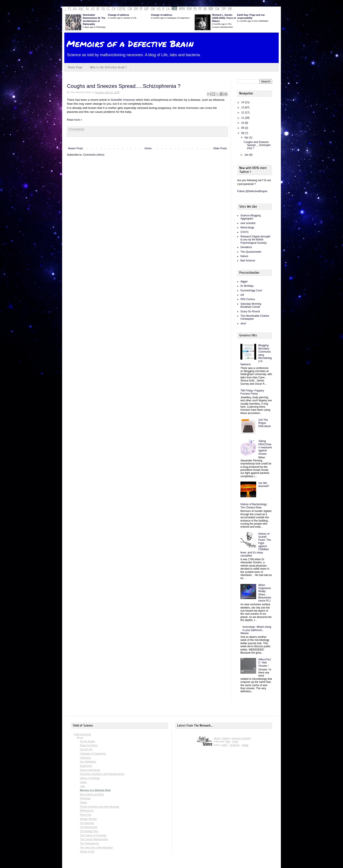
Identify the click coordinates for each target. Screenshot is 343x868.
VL (124, 9)
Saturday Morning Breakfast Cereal (251, 305)
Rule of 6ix (86, 815)
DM (136, 9)
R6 (205, 9)
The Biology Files (89, 831)
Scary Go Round (250, 311)
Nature (244, 256)
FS (70, 9)
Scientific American (123, 100)
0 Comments (77, 129)
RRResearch (87, 811)
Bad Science (248, 261)
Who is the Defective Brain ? (108, 67)
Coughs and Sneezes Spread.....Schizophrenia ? (124, 86)
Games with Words (90, 770)
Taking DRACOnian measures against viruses (265, 447)
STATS (244, 232)
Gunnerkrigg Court (251, 290)
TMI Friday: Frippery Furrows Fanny (252, 392)
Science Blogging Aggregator (251, 217)
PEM (189, 9)
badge (245, 745)
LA (168, 9)
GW (153, 9)
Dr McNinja (247, 286)
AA (75, 9)
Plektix (83, 802)
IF (163, 9)
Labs (82, 786)
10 (243, 123)
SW (217, 9)
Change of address (118, 15)
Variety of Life (87, 851)
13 (243, 108)
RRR (211, 9)
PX (195, 9)
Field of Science (82, 734)
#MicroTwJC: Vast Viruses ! (265, 663)
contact (226, 738)
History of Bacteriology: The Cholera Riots (254, 506)
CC (108, 9)
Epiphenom (86, 766)
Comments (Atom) (94, 155)
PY (200, 9)
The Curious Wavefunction (94, 839)
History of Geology (90, 778)
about (217, 738)
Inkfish (83, 782)
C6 (103, 9)
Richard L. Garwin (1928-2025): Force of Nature (224, 18)
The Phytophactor (89, 843)
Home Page (75, 67)
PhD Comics (248, 299)
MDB (174, 9)
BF (98, 9)
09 (243, 128)
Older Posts (220, 148)
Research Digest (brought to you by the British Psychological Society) (255, 240)
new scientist (248, 223)
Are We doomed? (264, 485)
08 (243, 133)
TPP (224, 9)
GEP (146, 9)
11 (243, 118)
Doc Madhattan (88, 762)
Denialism (246, 247)
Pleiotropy (85, 798)
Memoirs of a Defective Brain (130, 44)
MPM (182, 9)
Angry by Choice (89, 745)
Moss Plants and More (92, 794)
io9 (242, 295)
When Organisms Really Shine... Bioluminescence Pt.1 (265, 593)
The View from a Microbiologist (96, 847)
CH (114, 9)
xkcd (243, 324)
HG (159, 9)
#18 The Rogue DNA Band (264, 423)
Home (148, 148)
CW (130, 9)
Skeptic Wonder (88, 819)
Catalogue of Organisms (93, 753)
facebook (235, 745)
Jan (247, 155)
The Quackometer (251, 252)
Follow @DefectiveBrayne (252, 191)
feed (228, 741)
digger (244, 282)
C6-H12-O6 (86, 749)
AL (87, 9)
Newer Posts (75, 148)
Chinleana (85, 758)
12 (243, 113)
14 (243, 102)
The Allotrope (87, 823)
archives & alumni (241, 738)
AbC (81, 9)
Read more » (74, 120)
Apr (247, 137)
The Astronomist (88, 827)
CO (119, 9)
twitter (225, 745)
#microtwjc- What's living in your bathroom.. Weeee (256, 630)
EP (141, 9)
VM (230, 9)
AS (93, 9)
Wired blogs (247, 228)
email (235, 741)
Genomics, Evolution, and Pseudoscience (102, 774)
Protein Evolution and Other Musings (99, 807)
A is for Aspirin (87, 741)
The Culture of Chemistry (93, 835)
